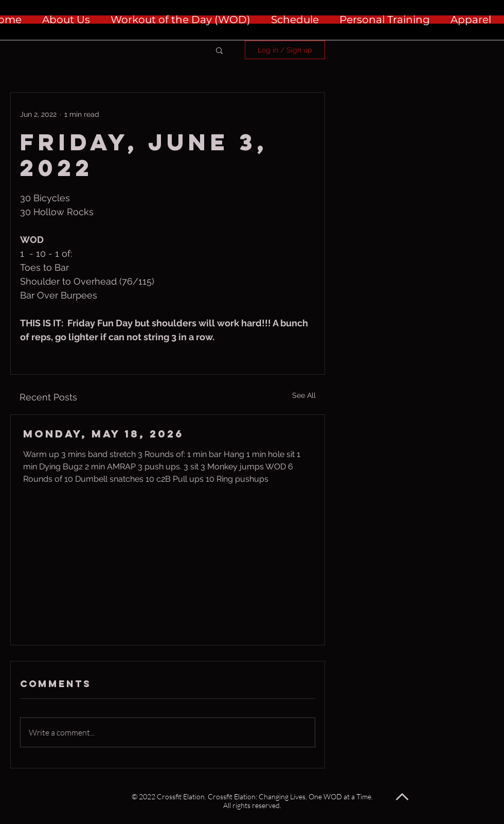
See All (304, 395)
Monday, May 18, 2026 (103, 434)
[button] (219, 50)
